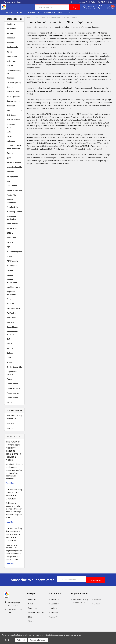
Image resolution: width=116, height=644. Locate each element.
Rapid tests (12, 320)
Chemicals (11, 80)
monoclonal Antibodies (11, 220)
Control (10, 89)
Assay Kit (11, 45)
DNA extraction (13, 122)
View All (10, 430)
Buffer (9, 54)
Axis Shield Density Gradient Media (14, 419)
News (21, 15)
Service (10, 350)
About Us (9, 15)
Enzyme (10, 155)
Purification (15, 315)
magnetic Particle (14, 192)
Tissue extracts (13, 390)
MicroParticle (12, 209)
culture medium (13, 94)
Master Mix (11, 197)
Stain (9, 360)
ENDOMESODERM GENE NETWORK (14, 149)
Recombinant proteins (12, 335)
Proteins (10, 306)
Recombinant (12, 329)
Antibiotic (11, 26)
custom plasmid (13, 99)
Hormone (10, 174)
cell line (10, 68)
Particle (10, 244)
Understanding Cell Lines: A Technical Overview (14, 496)
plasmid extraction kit (13, 283)
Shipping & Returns (53, 15)
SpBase (15, 355)
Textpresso (12, 381)
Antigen (10, 35)
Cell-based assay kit (14, 74)
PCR (8, 249)
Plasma (10, 272)
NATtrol (10, 235)
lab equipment (13, 179)
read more (10, 485)
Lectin (9, 183)
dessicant (11, 108)
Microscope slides (14, 214)
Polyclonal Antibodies (11, 295)
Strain (9, 364)
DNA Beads (11, 117)
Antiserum (11, 40)
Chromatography (14, 85)
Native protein (13, 231)
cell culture (11, 63)
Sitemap (32, 622)
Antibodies (11, 31)
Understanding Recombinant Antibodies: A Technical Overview (14, 536)
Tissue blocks (12, 386)
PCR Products (12, 263)
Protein (10, 301)
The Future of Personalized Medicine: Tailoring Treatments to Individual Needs (13, 453)
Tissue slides (12, 400)
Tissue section (13, 395)
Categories (12, 21)
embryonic (11, 143)
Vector (9, 404)
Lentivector (12, 188)
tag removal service (12, 375)
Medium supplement (12, 203)
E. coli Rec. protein (11, 128)
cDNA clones (12, 59)
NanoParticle (12, 226)
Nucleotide (11, 240)
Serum (9, 346)
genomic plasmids (14, 169)
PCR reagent (12, 268)
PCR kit (10, 258)
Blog (69, 15)
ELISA (9, 134)
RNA (8, 341)
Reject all (21, 640)
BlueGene (10, 425)
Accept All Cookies (38, 640)
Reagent (10, 324)
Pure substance (13, 311)
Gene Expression (14, 165)
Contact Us (34, 15)
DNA (15, 112)
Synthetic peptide (14, 369)
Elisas (9, 139)
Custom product (13, 103)
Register (89, 10)
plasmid (10, 277)
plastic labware (13, 289)
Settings (8, 640)
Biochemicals (12, 49)
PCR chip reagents (14, 254)
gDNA (9, 160)
